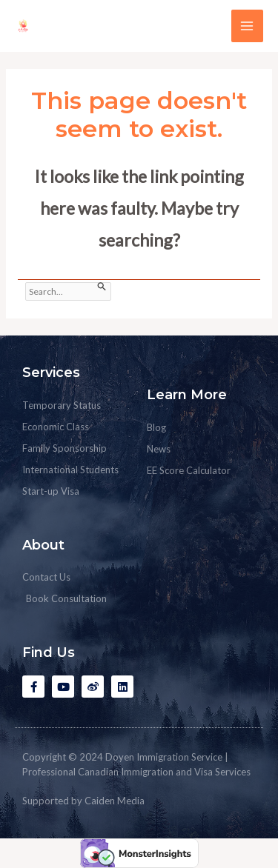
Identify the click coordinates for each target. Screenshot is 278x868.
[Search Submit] (102, 287)
